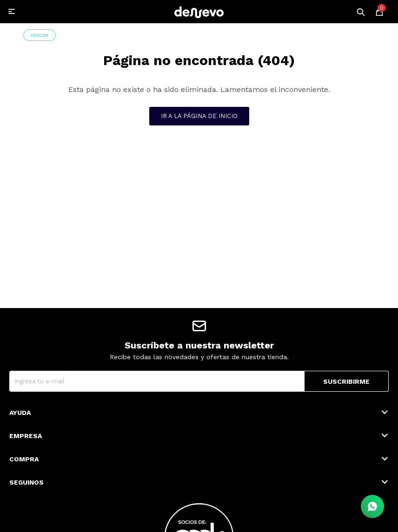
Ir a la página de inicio (199, 116)
